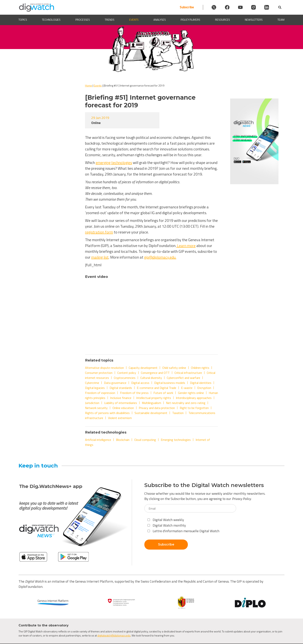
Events (134, 20)
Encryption (204, 388)
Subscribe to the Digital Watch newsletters (204, 485)
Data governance (115, 383)
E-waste (187, 388)
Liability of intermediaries (121, 403)
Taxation (178, 413)
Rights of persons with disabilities (107, 413)
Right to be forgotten (194, 408)
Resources (223, 20)
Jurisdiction (92, 403)
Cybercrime (92, 383)
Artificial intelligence (98, 440)
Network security (96, 408)
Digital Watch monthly (167, 525)
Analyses (160, 20)
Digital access (140, 383)
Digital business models (170, 383)
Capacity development (143, 368)
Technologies (51, 20)
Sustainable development (151, 413)
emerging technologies (114, 162)
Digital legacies (95, 388)
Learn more (186, 246)
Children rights (200, 368)
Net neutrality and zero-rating (186, 403)
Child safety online (174, 368)
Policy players (190, 20)
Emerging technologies (176, 440)
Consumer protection (99, 373)
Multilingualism (151, 403)
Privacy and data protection (157, 408)
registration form (99, 232)
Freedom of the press (134, 393)
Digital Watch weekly (166, 520)
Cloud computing (145, 440)
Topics (23, 20)
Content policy (127, 373)
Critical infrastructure (188, 373)
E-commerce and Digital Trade (157, 388)
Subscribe (182, 7)
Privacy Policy (241, 499)
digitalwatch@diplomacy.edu (114, 635)
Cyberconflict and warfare (183, 378)
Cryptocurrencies (125, 378)
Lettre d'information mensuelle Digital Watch (183, 531)
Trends (110, 20)
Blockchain (123, 440)
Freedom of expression (100, 393)
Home (89, 85)
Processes (83, 20)
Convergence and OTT (155, 373)
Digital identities (201, 383)
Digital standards (121, 388)
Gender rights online (191, 393)
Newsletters (254, 20)
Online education (123, 408)
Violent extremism (120, 418)
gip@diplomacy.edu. (160, 257)
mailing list (100, 257)
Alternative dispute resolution (104, 368)
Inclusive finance (121, 398)
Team (281, 20)
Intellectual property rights (154, 398)
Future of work (163, 393)
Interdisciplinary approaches (194, 398)
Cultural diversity (151, 378)
